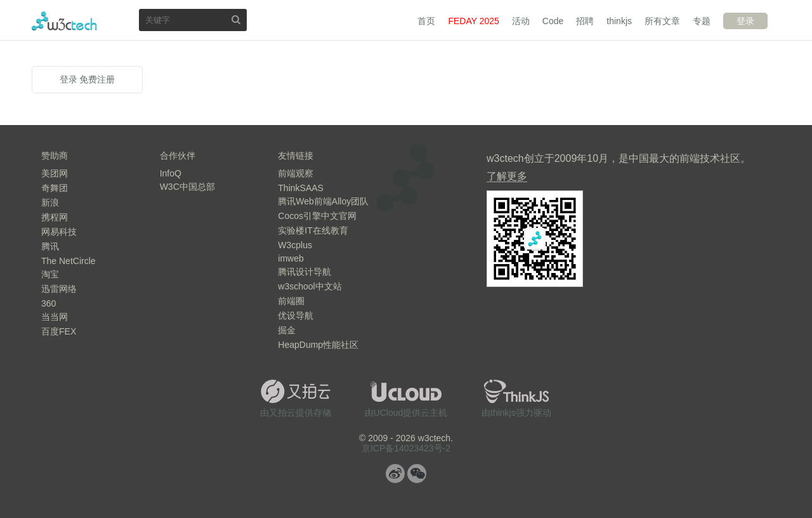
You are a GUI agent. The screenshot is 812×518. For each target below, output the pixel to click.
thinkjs (619, 21)
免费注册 (97, 79)
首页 (426, 21)
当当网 (55, 317)
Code (553, 21)
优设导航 (296, 315)
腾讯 (50, 246)
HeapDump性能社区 (318, 345)
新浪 (50, 203)
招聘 (585, 21)
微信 (417, 474)
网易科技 (59, 232)
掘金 (287, 330)
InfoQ (171, 173)
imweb (291, 258)
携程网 (55, 217)
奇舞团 (55, 188)
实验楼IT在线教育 (313, 230)
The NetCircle (69, 261)
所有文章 (662, 21)
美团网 (55, 173)
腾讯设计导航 (304, 272)
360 (49, 303)
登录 (745, 21)
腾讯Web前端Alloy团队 (323, 201)
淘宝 (50, 274)
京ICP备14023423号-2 (406, 448)
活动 (521, 21)
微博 (395, 474)
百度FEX (59, 331)
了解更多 (507, 176)
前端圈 (291, 301)
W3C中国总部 (187, 187)
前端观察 (296, 173)
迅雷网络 (59, 289)
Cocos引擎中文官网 (317, 216)
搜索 (236, 19)
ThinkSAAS (301, 188)
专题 (702, 21)
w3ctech (64, 21)
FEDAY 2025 (473, 21)
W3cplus (295, 245)
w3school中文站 (310, 286)
